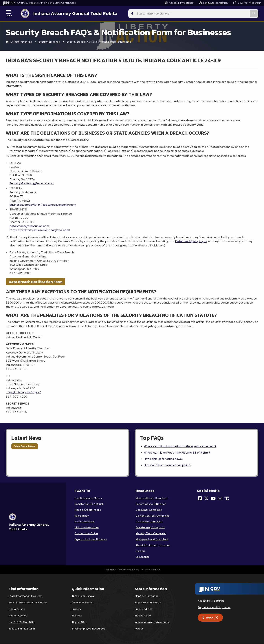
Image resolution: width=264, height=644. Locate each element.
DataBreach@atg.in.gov (191, 241)
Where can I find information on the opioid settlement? (181, 446)
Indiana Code (143, 616)
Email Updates (144, 609)
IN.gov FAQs (79, 622)
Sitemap (77, 616)
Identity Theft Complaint (151, 533)
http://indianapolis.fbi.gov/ (23, 392)
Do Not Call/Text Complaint (152, 516)
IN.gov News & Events (148, 603)
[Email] (220, 499)
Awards (139, 629)
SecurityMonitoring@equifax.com (32, 183)
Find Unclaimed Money (88, 498)
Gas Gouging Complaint (150, 528)
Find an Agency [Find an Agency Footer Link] (18, 616)
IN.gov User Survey (83, 596)
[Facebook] (200, 499)
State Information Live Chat (26, 596)
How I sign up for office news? (164, 459)
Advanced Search (82, 603)
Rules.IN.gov (82, 516)
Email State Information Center (28, 603)
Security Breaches (49, 41)
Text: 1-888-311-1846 (22, 629)
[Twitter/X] (206, 499)
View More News (25, 445)
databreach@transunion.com (29, 225)
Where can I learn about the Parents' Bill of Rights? (177, 452)
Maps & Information (147, 596)
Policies (76, 609)
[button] (179, 3)
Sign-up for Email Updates (91, 539)
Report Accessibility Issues (214, 607)
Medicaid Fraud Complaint (152, 498)
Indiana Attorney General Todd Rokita (72, 13)
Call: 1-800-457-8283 (21, 622)
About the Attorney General (153, 545)
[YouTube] (213, 499)
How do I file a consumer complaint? (168, 465)
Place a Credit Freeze (88, 510)
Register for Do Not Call (89, 504)
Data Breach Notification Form (36, 281)
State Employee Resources (88, 629)
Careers (141, 551)
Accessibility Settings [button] (211, 601)
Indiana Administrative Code (152, 622)
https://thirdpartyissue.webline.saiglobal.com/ (40, 229)
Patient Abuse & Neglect (151, 504)
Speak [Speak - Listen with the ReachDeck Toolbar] (210, 618)
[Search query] (231, 13)
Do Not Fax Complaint (149, 522)
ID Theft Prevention (21, 41)
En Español (142, 557)
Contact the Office (86, 533)
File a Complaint (84, 522)
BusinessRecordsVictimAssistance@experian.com (43, 204)
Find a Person (17, 609)
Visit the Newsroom (87, 528)
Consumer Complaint (149, 510)
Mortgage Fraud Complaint (152, 539)
